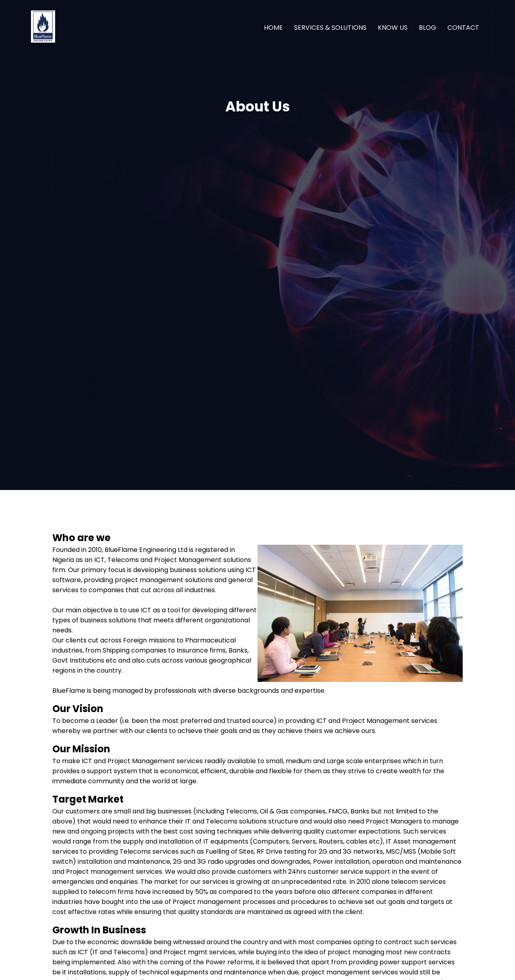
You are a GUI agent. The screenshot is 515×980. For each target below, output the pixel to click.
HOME (273, 28)
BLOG (427, 28)
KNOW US (393, 28)
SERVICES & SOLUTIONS (330, 28)
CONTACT (463, 28)
